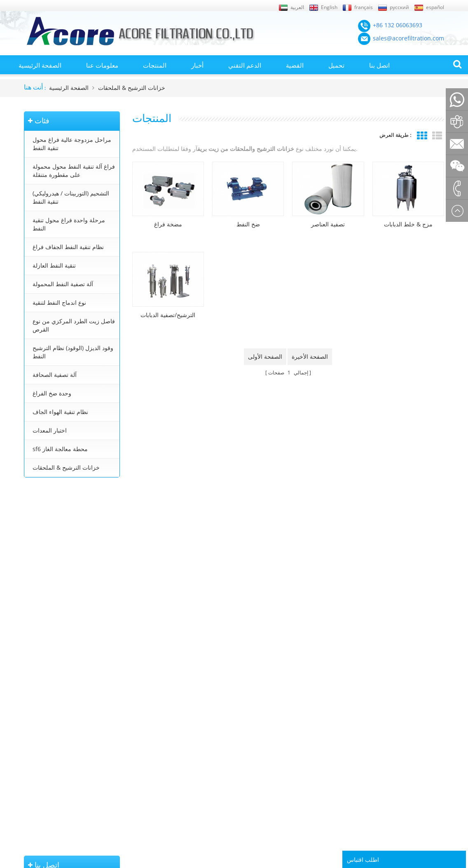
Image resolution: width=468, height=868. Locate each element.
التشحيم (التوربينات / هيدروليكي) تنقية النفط (71, 197)
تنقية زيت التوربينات (223, 753)
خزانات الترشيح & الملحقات (132, 88)
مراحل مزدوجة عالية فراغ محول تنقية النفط (72, 144)
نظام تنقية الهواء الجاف (60, 412)
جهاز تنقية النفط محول (226, 741)
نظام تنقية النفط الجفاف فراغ (68, 247)
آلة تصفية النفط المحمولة (63, 284)
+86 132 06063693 (52, 535)
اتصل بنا (379, 65)
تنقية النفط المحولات (224, 694)
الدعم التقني (245, 65)
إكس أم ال (36, 729)
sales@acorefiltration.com (63, 561)
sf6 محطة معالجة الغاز (60, 449)
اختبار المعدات (50, 430)
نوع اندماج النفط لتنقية (59, 302)
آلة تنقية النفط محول (224, 706)
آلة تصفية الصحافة (55, 375)
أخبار (197, 65)
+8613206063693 (51, 587)
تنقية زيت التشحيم (222, 765)
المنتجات (155, 65)
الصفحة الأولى (265, 356)
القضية (295, 65)
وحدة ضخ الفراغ (52, 393)
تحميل (336, 65)
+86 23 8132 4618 (51, 605)
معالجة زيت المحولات (225, 729)
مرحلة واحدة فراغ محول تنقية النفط (69, 224)
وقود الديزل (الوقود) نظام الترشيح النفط (73, 352)
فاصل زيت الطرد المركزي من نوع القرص (74, 325)
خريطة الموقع (40, 718)
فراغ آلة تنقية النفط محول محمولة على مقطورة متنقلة (74, 171)
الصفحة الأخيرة (310, 356)
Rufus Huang (415, 812)
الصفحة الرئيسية (40, 65)
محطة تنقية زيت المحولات (230, 718)
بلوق (29, 765)
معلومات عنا (102, 65)
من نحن (33, 741)
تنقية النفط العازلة (54, 265)
